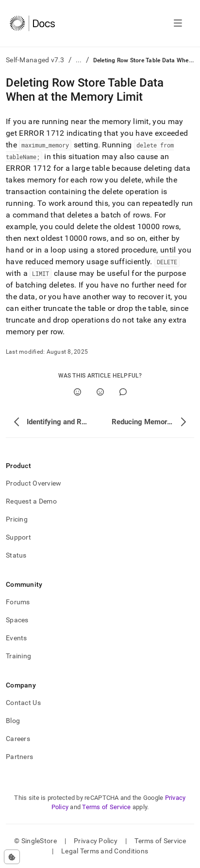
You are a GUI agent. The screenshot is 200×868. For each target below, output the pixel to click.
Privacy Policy (96, 841)
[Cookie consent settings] (12, 857)
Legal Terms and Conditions (105, 851)
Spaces (17, 620)
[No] (100, 392)
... (79, 60)
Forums (18, 602)
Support (18, 537)
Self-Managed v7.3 (35, 60)
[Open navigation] (178, 23)
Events (17, 638)
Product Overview (33, 483)
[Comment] (123, 392)
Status (16, 555)
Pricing (17, 519)
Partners (19, 757)
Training (18, 656)
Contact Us (23, 703)
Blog (13, 721)
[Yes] (77, 392)
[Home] (32, 23)
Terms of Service (106, 807)
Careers (18, 739)
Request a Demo (31, 501)
